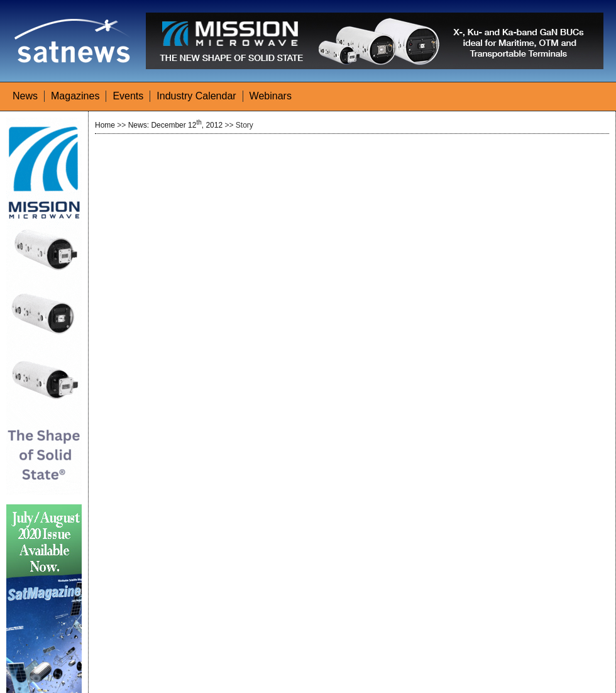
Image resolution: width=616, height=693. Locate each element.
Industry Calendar (196, 96)
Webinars (271, 96)
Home (105, 125)
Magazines (75, 96)
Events (128, 96)
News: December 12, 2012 (175, 125)
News (25, 96)
